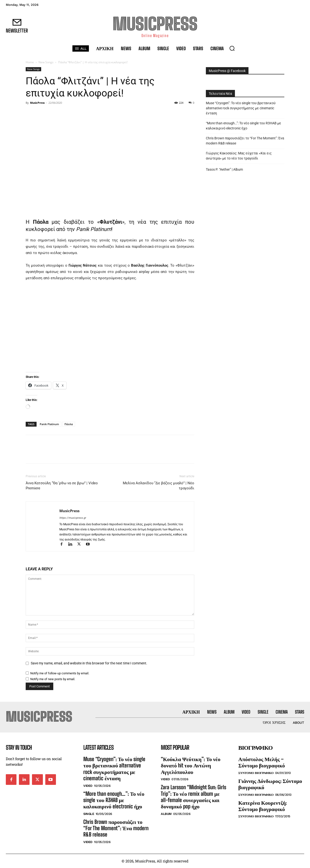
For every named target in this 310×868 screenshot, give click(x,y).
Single (89, 814)
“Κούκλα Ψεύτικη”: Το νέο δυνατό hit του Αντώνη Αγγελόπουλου (191, 765)
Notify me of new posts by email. (53, 679)
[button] (232, 48)
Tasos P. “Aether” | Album (224, 169)
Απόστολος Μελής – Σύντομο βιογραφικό (262, 762)
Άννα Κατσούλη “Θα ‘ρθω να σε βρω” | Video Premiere (62, 486)
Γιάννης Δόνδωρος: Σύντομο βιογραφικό (270, 784)
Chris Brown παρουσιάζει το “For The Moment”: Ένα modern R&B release (245, 141)
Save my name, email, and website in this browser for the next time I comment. (89, 663)
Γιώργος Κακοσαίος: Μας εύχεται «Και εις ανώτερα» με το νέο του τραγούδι (239, 156)
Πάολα (69, 424)
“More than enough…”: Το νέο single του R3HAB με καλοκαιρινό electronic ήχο (244, 126)
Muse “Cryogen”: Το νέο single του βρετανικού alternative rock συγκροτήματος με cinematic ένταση (241, 108)
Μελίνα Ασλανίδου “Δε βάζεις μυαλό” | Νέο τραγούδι (159, 486)
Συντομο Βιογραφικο (256, 773)
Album (166, 814)
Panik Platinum (49, 424)
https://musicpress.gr (73, 518)
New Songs (46, 62)
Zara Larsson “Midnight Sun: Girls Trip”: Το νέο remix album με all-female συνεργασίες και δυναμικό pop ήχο (194, 797)
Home (30, 62)
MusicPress (37, 103)
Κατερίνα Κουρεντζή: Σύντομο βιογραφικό (263, 806)
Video (88, 786)
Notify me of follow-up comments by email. (60, 673)
